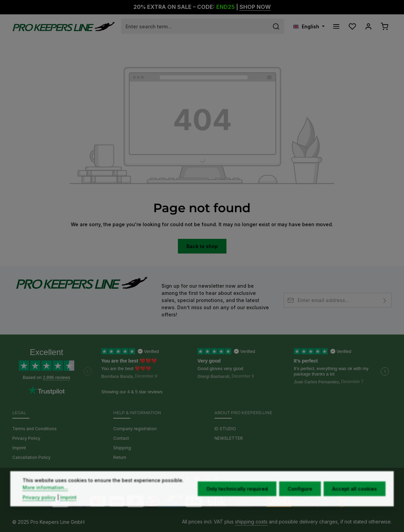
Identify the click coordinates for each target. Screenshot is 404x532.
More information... (45, 502)
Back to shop (202, 246)
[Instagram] (208, 480)
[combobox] (195, 26)
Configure (300, 503)
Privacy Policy (26, 438)
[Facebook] (188, 480)
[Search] (276, 26)
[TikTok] (217, 480)
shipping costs (251, 522)
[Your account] (368, 26)
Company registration (135, 429)
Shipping (122, 448)
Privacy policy (39, 512)
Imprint (19, 448)
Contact (121, 438)
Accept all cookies (355, 503)
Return (120, 457)
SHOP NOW (255, 7)
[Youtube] (198, 480)
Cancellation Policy (31, 457)
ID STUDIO (225, 429)
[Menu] (336, 26)
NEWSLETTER (229, 438)
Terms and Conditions (35, 429)
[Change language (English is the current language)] (309, 26)
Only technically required (237, 503)
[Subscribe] (385, 300)
